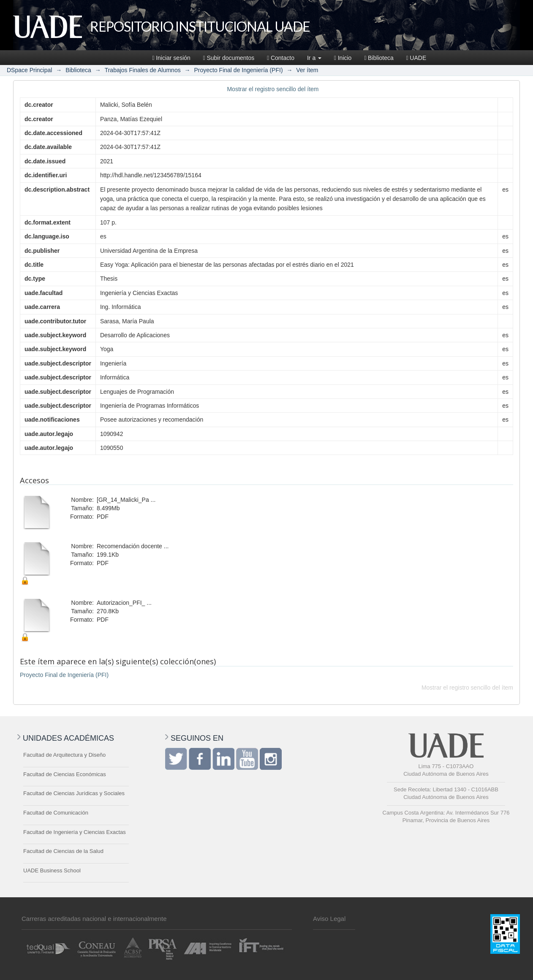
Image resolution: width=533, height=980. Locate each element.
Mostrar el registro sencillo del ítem (273, 89)
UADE (416, 58)
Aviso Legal (329, 919)
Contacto (281, 58)
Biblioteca (379, 58)
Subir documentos (229, 58)
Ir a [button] (314, 58)
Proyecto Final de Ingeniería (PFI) (238, 70)
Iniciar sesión (171, 58)
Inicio (343, 58)
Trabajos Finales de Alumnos (143, 70)
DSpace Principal (29, 70)
